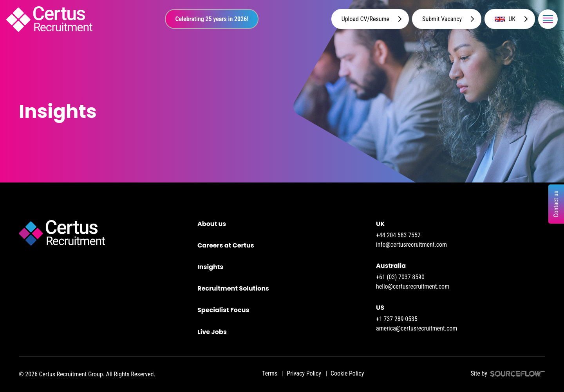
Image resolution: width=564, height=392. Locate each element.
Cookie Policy (347, 373)
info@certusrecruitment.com (411, 245)
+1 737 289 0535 (397, 319)
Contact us (556, 204)
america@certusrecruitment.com (417, 328)
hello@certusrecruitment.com (413, 286)
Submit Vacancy (442, 19)
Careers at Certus (226, 245)
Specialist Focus (223, 310)
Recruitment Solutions (233, 288)
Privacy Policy (304, 373)
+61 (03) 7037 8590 (400, 277)
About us (212, 224)
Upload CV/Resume (365, 19)
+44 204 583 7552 (398, 235)
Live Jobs (212, 332)
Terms (270, 373)
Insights (210, 267)
